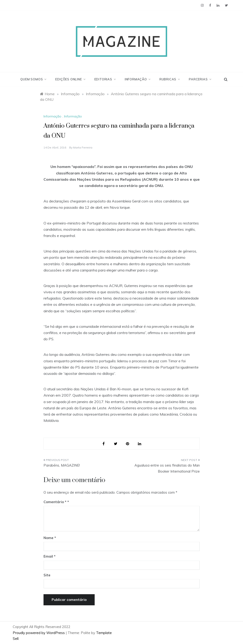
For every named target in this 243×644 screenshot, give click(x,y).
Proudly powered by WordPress (39, 633)
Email (50, 556)
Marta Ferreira (83, 147)
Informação (137, 79)
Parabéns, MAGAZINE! (62, 465)
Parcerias (200, 79)
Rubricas (170, 79)
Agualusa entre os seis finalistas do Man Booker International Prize (167, 468)
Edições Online (70, 79)
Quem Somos (33, 79)
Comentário (55, 502)
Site (47, 575)
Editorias (105, 79)
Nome (50, 538)
